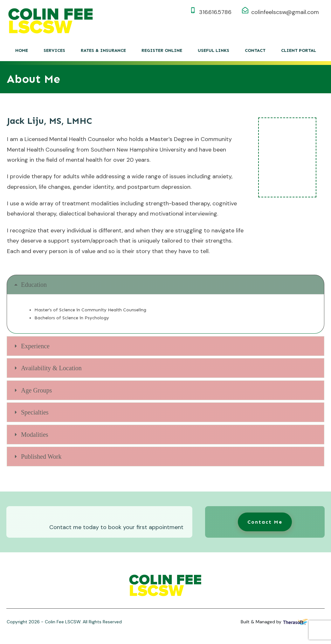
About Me (33, 79)
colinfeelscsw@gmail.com (285, 12)
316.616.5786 (215, 12)
